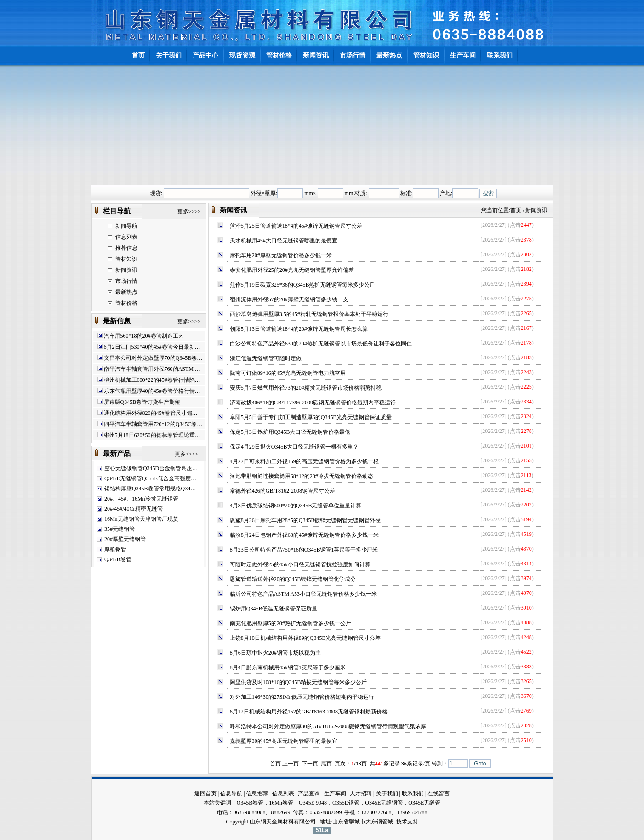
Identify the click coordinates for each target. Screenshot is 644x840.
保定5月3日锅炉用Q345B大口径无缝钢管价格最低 (290, 432)
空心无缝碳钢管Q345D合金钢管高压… (151, 468)
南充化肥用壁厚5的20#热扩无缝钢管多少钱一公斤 (291, 623)
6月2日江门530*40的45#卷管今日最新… (152, 347)
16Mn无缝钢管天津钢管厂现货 (141, 519)
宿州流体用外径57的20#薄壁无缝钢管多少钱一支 (289, 299)
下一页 (310, 764)
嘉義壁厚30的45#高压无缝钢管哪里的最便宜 (284, 741)
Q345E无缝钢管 (384, 803)
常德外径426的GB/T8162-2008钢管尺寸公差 (282, 491)
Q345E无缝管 (424, 803)
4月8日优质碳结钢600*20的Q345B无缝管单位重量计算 (296, 506)
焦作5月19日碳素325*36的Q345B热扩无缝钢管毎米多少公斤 (303, 285)
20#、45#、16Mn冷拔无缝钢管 (141, 499)
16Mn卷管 (281, 803)
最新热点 (126, 292)
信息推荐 (257, 794)
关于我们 (387, 794)
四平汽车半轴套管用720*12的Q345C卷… (153, 424)
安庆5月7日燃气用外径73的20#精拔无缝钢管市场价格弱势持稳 (306, 388)
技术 (402, 822)
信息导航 (231, 794)
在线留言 (439, 794)
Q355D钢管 (346, 803)
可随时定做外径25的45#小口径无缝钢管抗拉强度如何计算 (300, 564)
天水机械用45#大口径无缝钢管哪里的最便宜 (284, 241)
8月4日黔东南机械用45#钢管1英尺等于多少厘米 (288, 667)
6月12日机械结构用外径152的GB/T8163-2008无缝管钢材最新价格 (309, 712)
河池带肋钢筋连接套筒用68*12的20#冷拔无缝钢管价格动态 (302, 476)
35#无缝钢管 (120, 529)
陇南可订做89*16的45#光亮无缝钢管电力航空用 (288, 373)
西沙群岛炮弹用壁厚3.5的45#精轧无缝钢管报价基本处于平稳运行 (309, 314)
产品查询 (309, 794)
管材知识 (126, 259)
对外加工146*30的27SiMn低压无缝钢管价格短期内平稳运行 (302, 697)
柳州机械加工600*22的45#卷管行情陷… (152, 380)
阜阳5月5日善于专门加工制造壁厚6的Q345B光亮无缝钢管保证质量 (311, 417)
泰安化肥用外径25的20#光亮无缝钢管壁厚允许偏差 (292, 270)
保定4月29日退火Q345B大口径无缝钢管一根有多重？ (294, 447)
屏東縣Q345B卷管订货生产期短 (142, 402)
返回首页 (205, 794)
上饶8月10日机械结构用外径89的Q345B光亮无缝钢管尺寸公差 (305, 638)
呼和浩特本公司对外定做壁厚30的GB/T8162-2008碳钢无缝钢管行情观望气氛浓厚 (328, 726)
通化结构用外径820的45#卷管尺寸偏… (151, 413)
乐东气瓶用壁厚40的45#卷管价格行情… (152, 391)
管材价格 (126, 303)
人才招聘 (361, 794)
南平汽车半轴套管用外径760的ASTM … (152, 369)
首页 (516, 210)
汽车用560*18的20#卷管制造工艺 (144, 336)
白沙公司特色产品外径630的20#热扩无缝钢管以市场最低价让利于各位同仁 (321, 344)
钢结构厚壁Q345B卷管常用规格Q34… (150, 489)
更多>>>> (189, 212)
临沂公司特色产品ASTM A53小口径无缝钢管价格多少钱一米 (303, 594)
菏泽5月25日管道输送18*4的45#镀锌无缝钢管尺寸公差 (296, 226)
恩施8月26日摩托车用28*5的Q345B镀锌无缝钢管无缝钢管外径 (305, 520)
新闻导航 (126, 226)
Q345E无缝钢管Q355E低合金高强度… (150, 478)
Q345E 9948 (313, 803)
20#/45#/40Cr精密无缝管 (134, 509)
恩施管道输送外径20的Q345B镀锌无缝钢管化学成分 (293, 579)
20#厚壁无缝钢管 (125, 539)
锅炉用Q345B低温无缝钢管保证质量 (274, 609)
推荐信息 (126, 248)
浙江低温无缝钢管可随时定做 (266, 358)
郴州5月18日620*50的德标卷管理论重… (152, 435)
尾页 (326, 764)
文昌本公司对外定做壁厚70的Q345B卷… (153, 358)
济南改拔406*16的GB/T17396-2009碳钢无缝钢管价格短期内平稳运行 (313, 403)
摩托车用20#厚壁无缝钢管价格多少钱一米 (281, 255)
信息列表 (126, 237)
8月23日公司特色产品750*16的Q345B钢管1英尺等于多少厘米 (304, 550)
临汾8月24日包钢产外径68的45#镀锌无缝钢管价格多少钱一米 (304, 535)
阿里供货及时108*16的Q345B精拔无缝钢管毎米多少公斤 (299, 682)
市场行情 (126, 281)
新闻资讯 (126, 270)
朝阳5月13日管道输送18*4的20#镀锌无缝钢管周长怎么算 (299, 329)
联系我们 (413, 794)
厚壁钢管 (115, 549)
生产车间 (335, 794)
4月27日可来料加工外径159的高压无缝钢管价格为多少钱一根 (304, 461)
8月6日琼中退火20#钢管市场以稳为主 (275, 653)
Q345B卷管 (118, 559)
